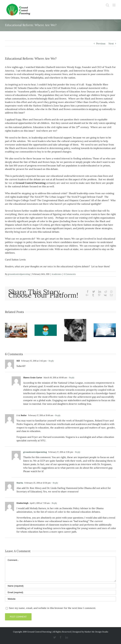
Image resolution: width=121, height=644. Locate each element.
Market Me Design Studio (96, 632)
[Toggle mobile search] (107, 5)
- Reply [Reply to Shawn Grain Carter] (71, 377)
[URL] (60, 599)
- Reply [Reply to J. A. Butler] (57, 415)
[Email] (60, 592)
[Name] (60, 586)
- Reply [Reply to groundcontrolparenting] (77, 452)
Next (111, 44)
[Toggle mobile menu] (114, 5)
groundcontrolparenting (19, 274)
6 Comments (70, 274)
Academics (57, 274)
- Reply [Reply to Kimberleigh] (54, 503)
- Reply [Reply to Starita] (55, 483)
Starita (20, 483)
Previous (101, 44)
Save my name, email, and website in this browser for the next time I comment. (52, 608)
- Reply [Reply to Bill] (50, 361)
